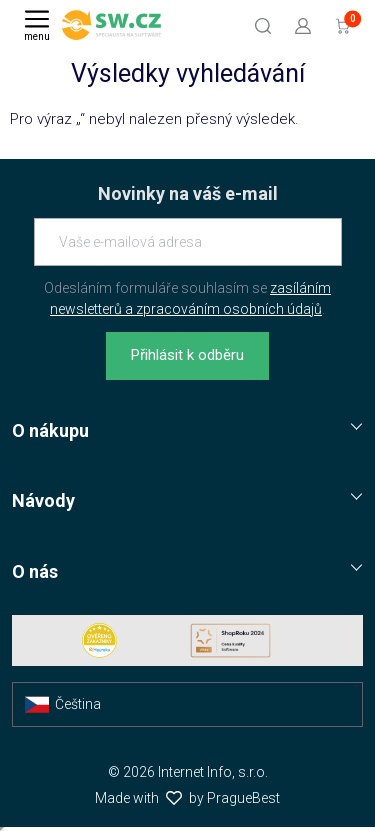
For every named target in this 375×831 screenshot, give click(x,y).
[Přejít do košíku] (343, 25)
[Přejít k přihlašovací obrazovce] (303, 25)
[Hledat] (263, 25)
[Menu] (37, 25)
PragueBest (243, 798)
